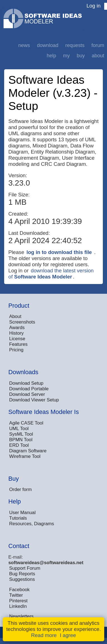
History (16, 333)
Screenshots (22, 322)
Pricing (16, 350)
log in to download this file (59, 252)
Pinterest (18, 601)
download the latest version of (51, 274)
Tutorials (18, 518)
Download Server (27, 394)
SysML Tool (21, 434)
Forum (98, 45)
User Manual (22, 513)
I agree (68, 635)
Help (51, 56)
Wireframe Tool (25, 456)
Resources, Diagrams (32, 524)
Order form (20, 489)
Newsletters (21, 616)
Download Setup (26, 383)
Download (48, 45)
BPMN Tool (21, 440)
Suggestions (22, 579)
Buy (81, 56)
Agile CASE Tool (26, 423)
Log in (94, 6)
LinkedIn (18, 606)
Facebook (19, 590)
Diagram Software (28, 451)
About (98, 56)
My (66, 56)
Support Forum (25, 568)
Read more (44, 635)
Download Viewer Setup (34, 400)
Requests (75, 45)
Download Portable (29, 389)
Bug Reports (22, 574)
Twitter (16, 595)
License (17, 339)
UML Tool (19, 429)
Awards (17, 328)
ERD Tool (19, 445)
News (24, 45)
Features (18, 344)
